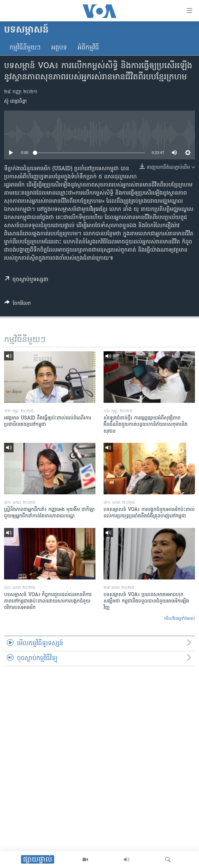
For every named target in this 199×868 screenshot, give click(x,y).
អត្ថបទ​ (59, 48)
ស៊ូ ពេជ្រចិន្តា (15, 102)
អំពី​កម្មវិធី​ (89, 48)
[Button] (18, 304)
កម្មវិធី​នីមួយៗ (25, 48)
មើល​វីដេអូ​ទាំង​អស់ (180, 619)
